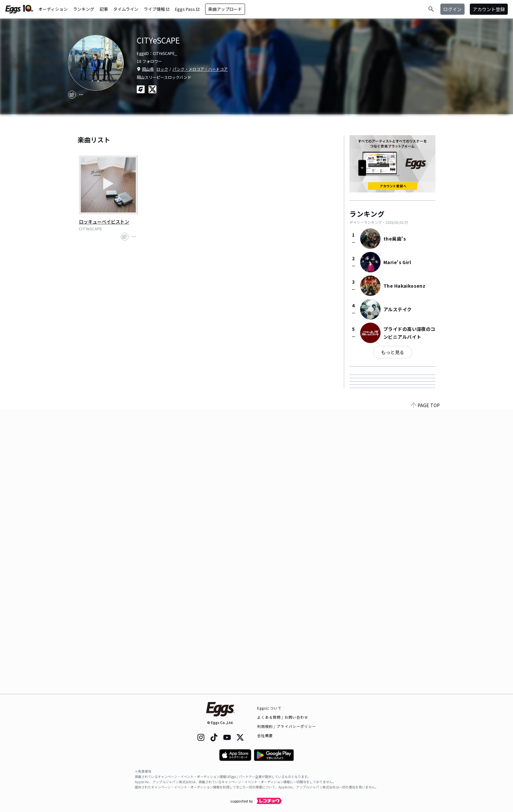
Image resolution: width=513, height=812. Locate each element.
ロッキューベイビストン (104, 222)
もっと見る (393, 352)
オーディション (53, 9)
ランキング (84, 9)
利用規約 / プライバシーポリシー (287, 726)
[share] (72, 95)
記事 (104, 9)
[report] (81, 95)
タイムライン (126, 9)
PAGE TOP (425, 690)
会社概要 (265, 735)
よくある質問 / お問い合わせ (283, 717)
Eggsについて (270, 708)
